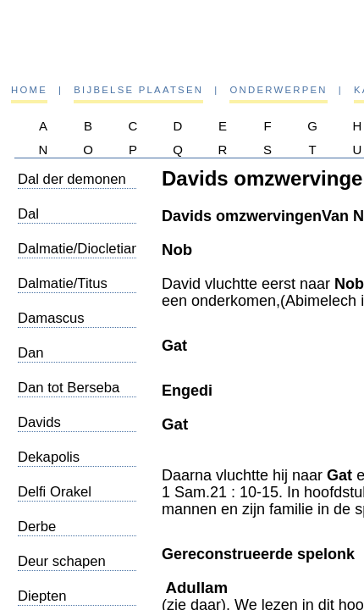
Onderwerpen (278, 90)
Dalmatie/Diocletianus (86, 249)
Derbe (37, 527)
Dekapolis (49, 457)
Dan (31, 353)
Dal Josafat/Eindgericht (78, 222)
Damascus (51, 318)
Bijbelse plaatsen (138, 90)
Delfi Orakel (55, 492)
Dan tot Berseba (69, 388)
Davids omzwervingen (63, 431)
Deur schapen (62, 561)
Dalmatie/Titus (63, 283)
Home (29, 90)
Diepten (42, 596)
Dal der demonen (72, 179)
